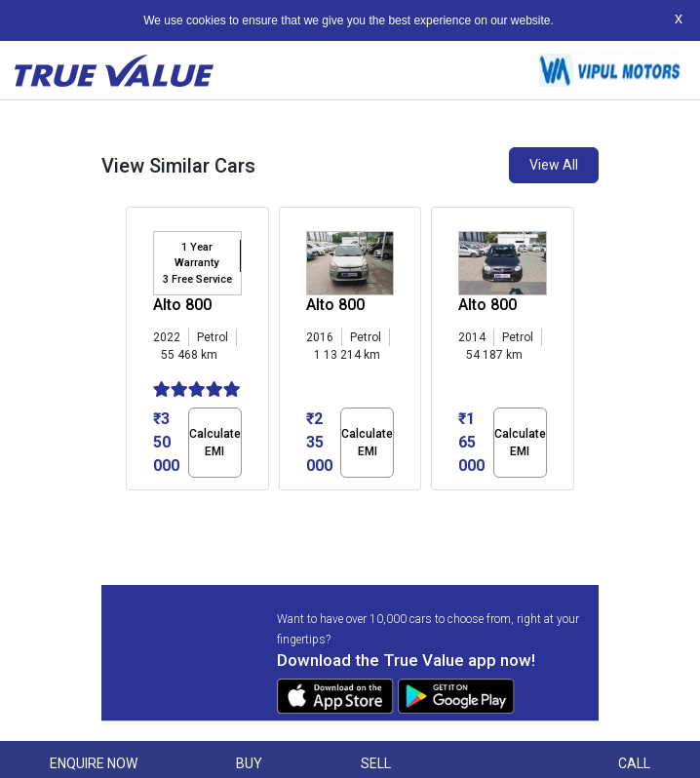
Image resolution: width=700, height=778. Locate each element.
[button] (132, 507)
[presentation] (136, 353)
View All (554, 165)
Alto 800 (182, 305)
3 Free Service (197, 279)
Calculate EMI (215, 443)
